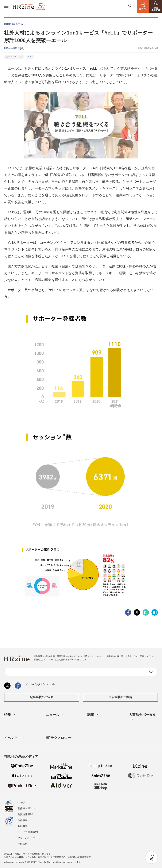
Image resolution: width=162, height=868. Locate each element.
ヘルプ (21, 802)
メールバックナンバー (40, 685)
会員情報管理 (25, 814)
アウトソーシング (14, 57)
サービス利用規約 (28, 832)
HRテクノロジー (58, 741)
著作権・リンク (26, 808)
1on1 (30, 57)
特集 (10, 715)
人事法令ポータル (142, 718)
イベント (13, 738)
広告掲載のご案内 (120, 697)
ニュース (55, 715)
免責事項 (23, 820)
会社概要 (23, 826)
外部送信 (23, 844)
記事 (93, 715)
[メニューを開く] (6, 6)
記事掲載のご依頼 (42, 697)
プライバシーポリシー (30, 838)
